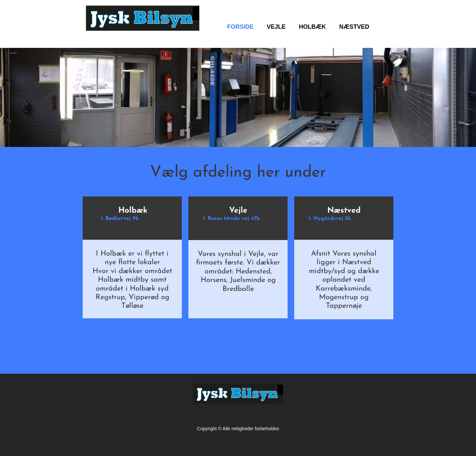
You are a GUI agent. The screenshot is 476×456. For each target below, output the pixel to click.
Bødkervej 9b (122, 219)
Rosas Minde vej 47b (234, 219)
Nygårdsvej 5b (332, 219)
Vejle (238, 211)
